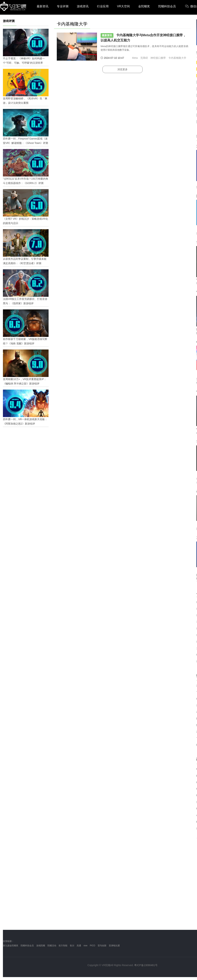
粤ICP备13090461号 (146, 965)
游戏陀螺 (41, 946)
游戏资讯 (83, 6)
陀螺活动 (52, 946)
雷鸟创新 (102, 946)
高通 (79, 946)
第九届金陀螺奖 (11, 946)
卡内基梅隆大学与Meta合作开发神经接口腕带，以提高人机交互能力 (143, 38)
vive (85, 946)
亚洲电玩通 (114, 946)
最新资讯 (43, 6)
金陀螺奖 (144, 6)
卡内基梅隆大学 (177, 58)
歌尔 (72, 946)
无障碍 (144, 58)
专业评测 (63, 6)
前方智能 (63, 946)
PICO (92, 946)
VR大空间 (123, 6)
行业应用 (103, 6)
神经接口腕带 (158, 58)
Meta (135, 58)
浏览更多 (123, 69)
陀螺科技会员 (167, 6)
